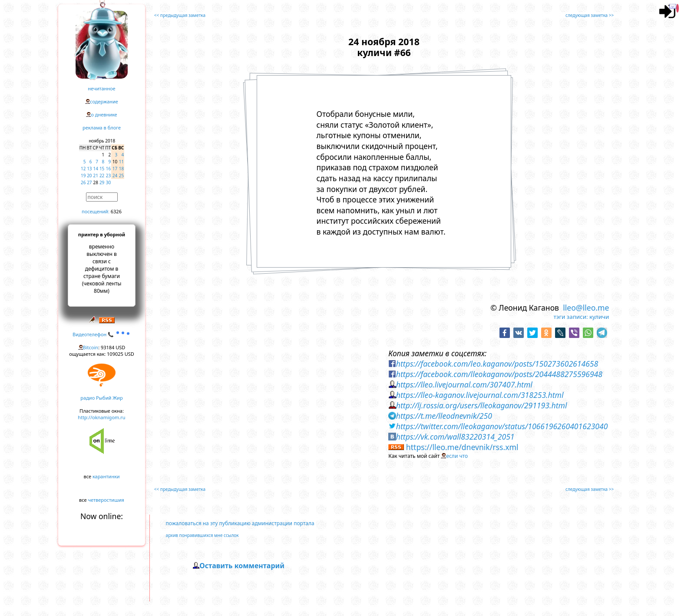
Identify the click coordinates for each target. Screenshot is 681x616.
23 (108, 176)
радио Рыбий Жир (101, 398)
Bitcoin (91, 347)
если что (457, 456)
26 (83, 182)
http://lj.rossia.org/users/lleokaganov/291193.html (482, 405)
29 (102, 182)
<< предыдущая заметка (180, 15)
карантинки (106, 476)
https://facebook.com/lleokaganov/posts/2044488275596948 (499, 374)
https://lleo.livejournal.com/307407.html (464, 384)
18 (121, 169)
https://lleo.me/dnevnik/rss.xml (462, 447)
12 (83, 169)
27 (89, 182)
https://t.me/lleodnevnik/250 (444, 416)
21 (96, 176)
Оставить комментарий (242, 566)
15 (102, 169)
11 (121, 162)
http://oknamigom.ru (101, 417)
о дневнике (104, 114)
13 (89, 169)
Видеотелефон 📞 (102, 334)
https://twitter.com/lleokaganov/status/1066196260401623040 (502, 426)
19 (83, 176)
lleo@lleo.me (586, 308)
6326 (116, 211)
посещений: (96, 211)
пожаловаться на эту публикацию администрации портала (240, 523)
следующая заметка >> (590, 15)
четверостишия (106, 500)
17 (115, 169)
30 (108, 182)
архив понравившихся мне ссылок (202, 535)
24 (115, 176)
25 (121, 176)
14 (96, 169)
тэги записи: (570, 317)
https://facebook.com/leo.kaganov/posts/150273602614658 (497, 364)
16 (108, 169)
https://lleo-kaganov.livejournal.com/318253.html (480, 395)
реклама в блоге (102, 128)
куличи (599, 317)
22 (102, 176)
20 (89, 176)
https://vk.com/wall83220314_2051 (455, 437)
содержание (104, 101)
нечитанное (101, 88)
